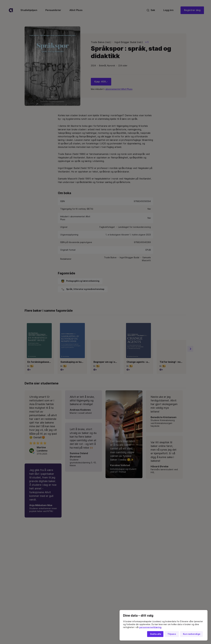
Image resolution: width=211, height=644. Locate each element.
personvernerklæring (150, 627)
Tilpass (172, 634)
